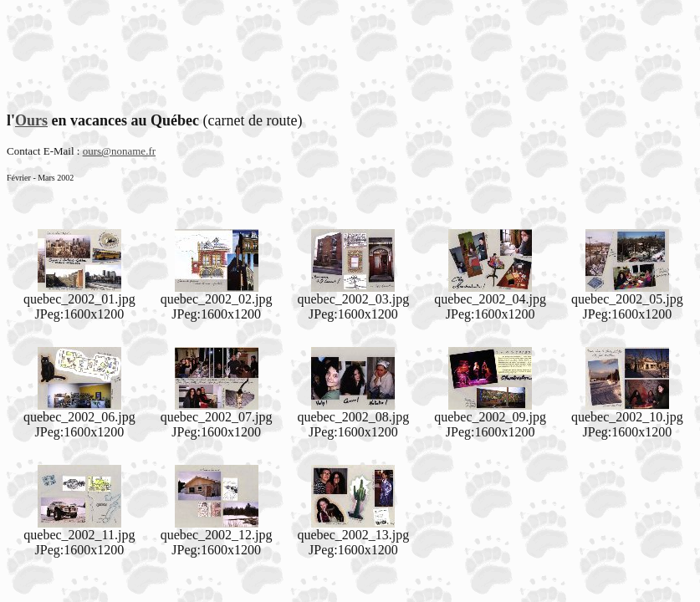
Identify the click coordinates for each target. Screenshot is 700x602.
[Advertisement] (350, 44)
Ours (31, 120)
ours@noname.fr (119, 151)
